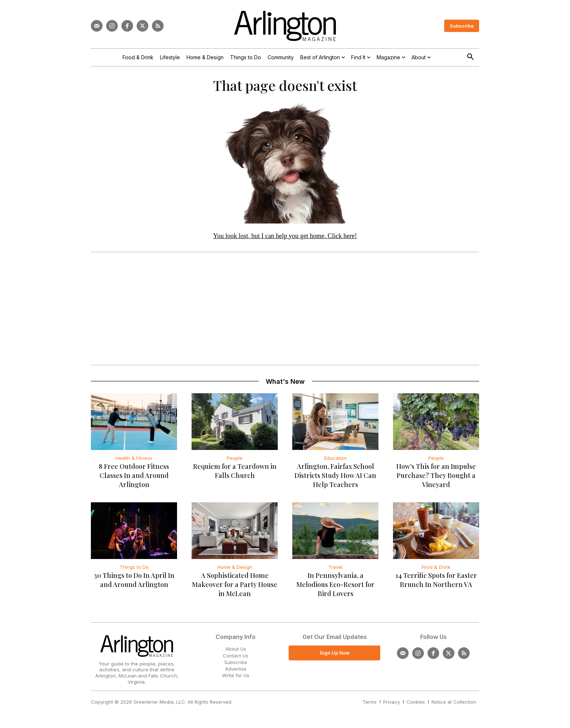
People (235, 462)
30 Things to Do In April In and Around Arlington (134, 584)
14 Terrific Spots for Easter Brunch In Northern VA (436, 584)
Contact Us (236, 659)
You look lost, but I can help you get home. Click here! (285, 240)
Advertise (236, 673)
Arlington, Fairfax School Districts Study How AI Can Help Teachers (335, 479)
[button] (470, 57)
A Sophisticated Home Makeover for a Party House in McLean (235, 588)
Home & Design (235, 571)
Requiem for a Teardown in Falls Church (235, 475)
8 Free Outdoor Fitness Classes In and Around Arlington (134, 479)
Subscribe (236, 666)
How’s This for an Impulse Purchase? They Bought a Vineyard (436, 479)
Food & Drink (436, 571)
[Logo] (285, 26)
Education (336, 462)
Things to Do (134, 571)
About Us (236, 653)
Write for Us (236, 679)
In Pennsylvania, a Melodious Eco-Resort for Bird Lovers (335, 588)
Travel (335, 571)
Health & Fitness (134, 462)
